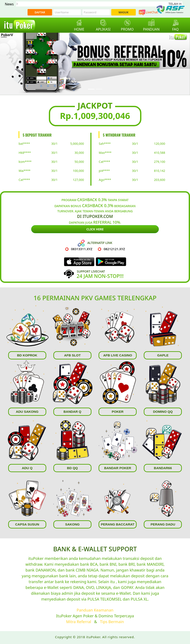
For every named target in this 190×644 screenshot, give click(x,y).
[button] (14, 64)
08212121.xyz (114, 249)
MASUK (124, 12)
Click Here (95, 229)
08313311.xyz (82, 249)
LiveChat (148, 12)
